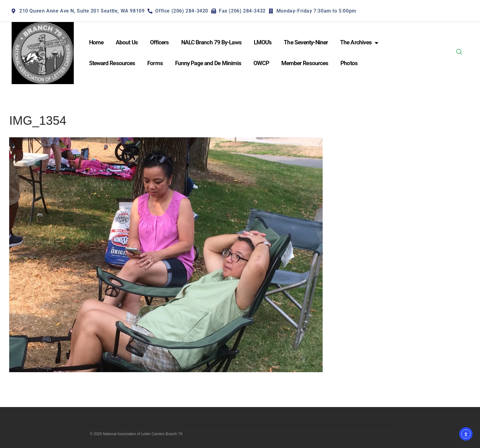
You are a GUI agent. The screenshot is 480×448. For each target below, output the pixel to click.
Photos (349, 63)
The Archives (359, 43)
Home (96, 42)
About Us (127, 42)
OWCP (261, 63)
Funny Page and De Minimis (208, 63)
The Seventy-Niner (306, 42)
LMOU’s (263, 42)
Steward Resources (112, 63)
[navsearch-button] (459, 53)
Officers (159, 42)
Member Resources (305, 63)
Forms (155, 63)
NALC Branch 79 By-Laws (211, 42)
